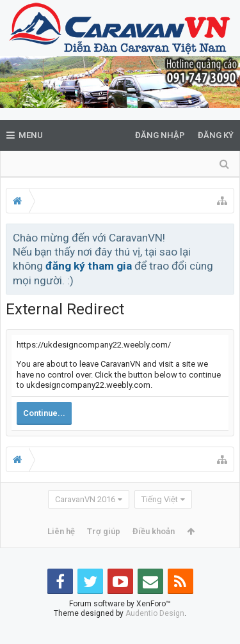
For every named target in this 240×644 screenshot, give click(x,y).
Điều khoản (154, 531)
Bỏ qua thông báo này (225, 237)
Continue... (44, 413)
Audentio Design (155, 634)
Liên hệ (61, 531)
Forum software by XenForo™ (120, 624)
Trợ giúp (104, 531)
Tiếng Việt (160, 499)
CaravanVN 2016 (85, 499)
